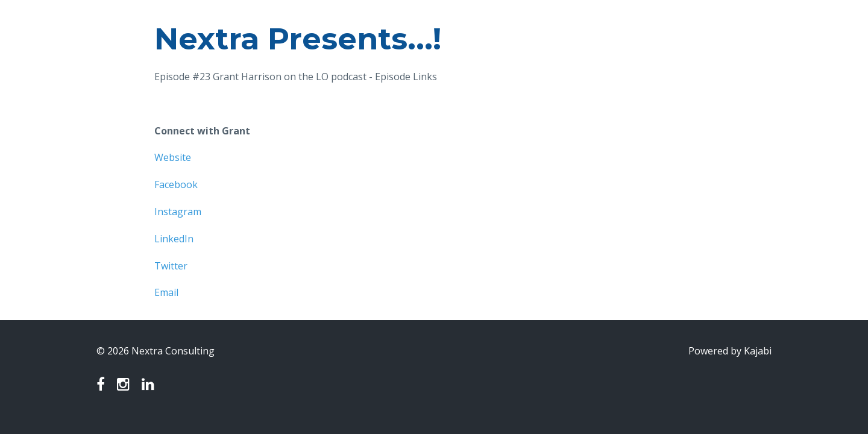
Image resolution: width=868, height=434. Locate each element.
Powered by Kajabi (730, 351)
